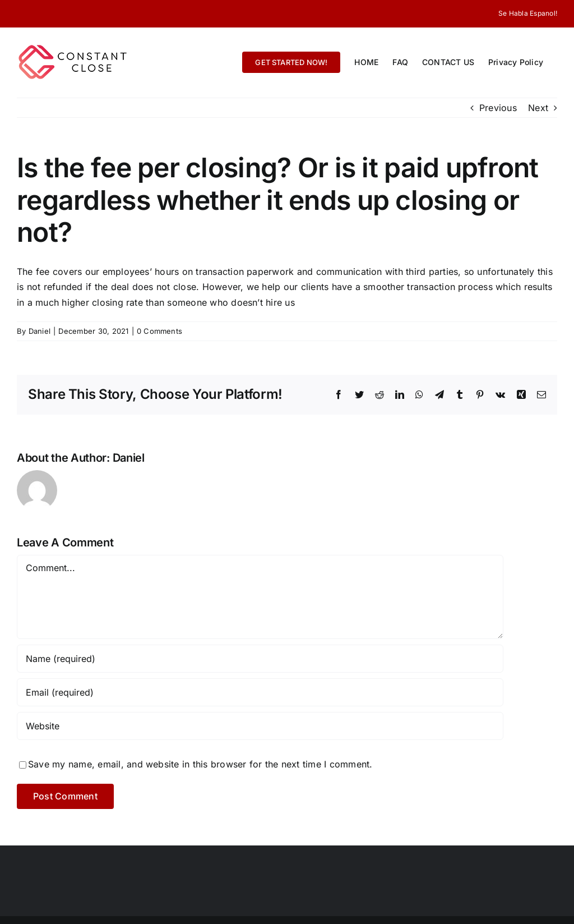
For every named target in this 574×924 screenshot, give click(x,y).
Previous (498, 108)
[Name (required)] (260, 659)
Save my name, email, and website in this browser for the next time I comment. (200, 764)
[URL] (260, 726)
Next (538, 108)
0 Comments (159, 331)
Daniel (40, 331)
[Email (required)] (260, 692)
